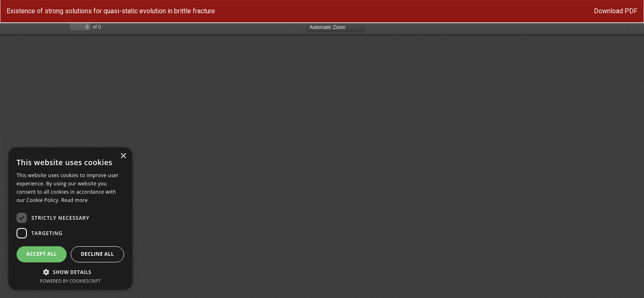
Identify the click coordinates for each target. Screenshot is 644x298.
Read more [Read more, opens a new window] (74, 200)
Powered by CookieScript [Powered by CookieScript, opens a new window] (71, 281)
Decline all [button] (98, 254)
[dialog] (70, 219)
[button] (70, 272)
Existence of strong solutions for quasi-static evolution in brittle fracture (111, 11)
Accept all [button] (42, 254)
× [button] (123, 156)
